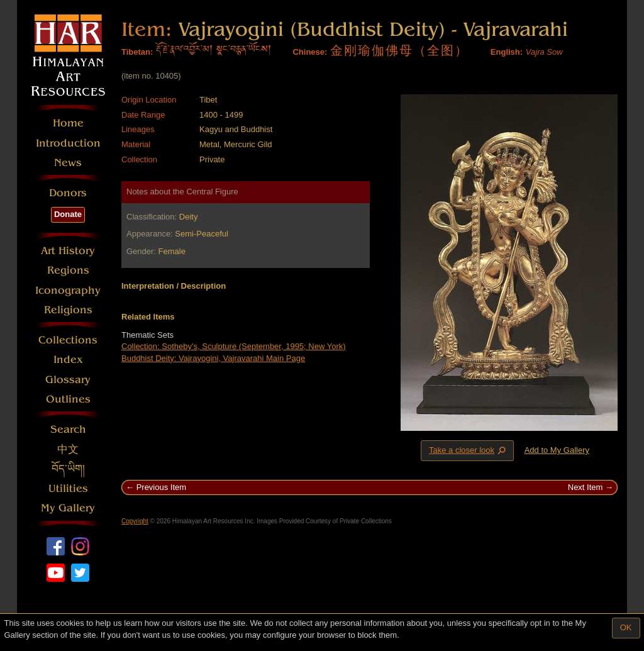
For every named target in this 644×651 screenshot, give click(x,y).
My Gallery (68, 508)
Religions (68, 310)
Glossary (68, 380)
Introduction (68, 143)
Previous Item (161, 487)
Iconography (68, 290)
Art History (68, 251)
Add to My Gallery (557, 450)
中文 (68, 449)
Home (68, 123)
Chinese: (310, 52)
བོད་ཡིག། (68, 469)
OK (626, 627)
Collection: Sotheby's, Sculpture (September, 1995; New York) (234, 346)
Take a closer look (469, 450)
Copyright (135, 521)
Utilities (68, 488)
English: (507, 52)
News (68, 163)
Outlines (68, 399)
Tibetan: (137, 52)
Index (68, 359)
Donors (68, 193)
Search (68, 429)
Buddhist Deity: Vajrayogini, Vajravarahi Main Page (213, 358)
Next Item (586, 487)
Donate (68, 214)
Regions (68, 270)
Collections (68, 340)
